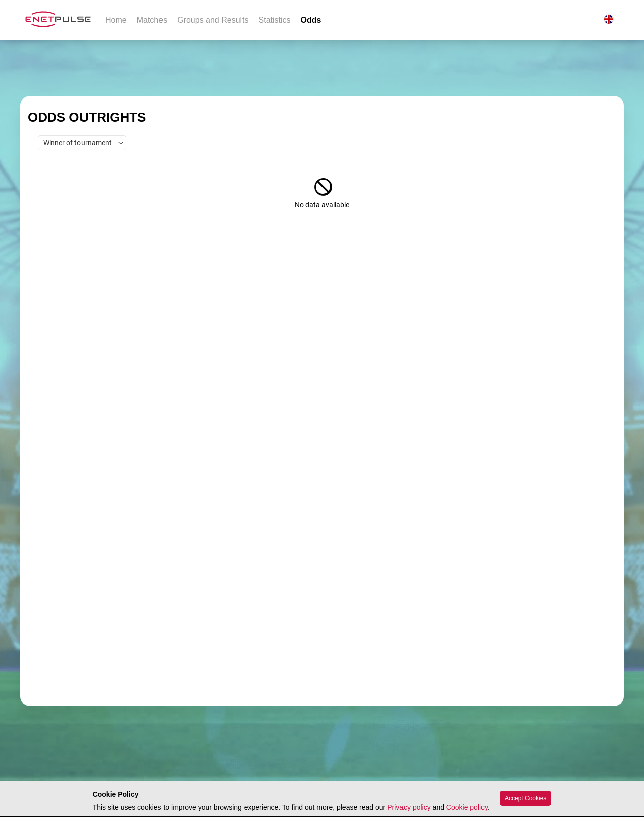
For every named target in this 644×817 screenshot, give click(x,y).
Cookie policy (467, 807)
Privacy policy (409, 807)
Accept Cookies (526, 798)
